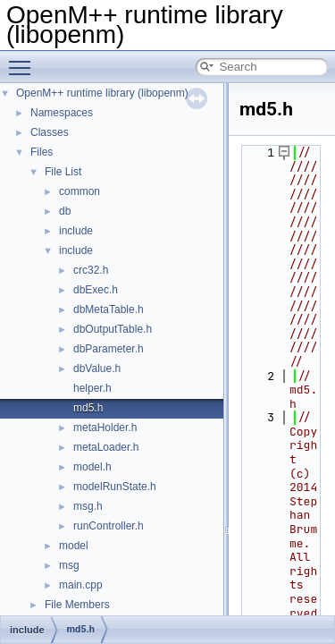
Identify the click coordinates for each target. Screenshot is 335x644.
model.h (92, 467)
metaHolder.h (105, 428)
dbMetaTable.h (109, 309)
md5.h (88, 408)
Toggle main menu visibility (24, 60)
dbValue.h (97, 369)
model (74, 546)
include (76, 231)
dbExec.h (96, 290)
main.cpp (81, 585)
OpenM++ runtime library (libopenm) (102, 93)
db (65, 211)
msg (69, 565)
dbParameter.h (109, 349)
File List (63, 172)
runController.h (109, 526)
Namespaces (62, 113)
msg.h (88, 506)
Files (42, 152)
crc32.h (91, 270)
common (80, 191)
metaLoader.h (106, 447)
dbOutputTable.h (113, 329)
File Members (77, 605)
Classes (50, 132)
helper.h (92, 388)
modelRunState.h (115, 487)
